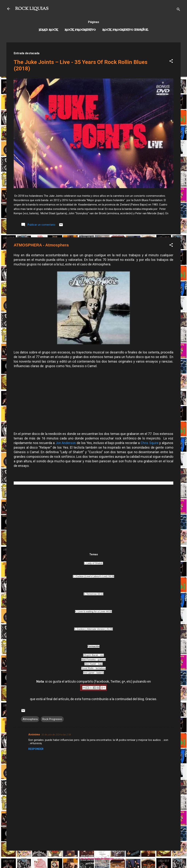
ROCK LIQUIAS (32, 9)
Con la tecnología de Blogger (94, 859)
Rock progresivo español (125, 30)
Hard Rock (48, 30)
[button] (171, 62)
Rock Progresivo (80, 30)
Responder (36, 749)
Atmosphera (30, 719)
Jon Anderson (66, 443)
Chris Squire (150, 443)
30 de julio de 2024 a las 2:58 (56, 735)
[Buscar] (178, 10)
